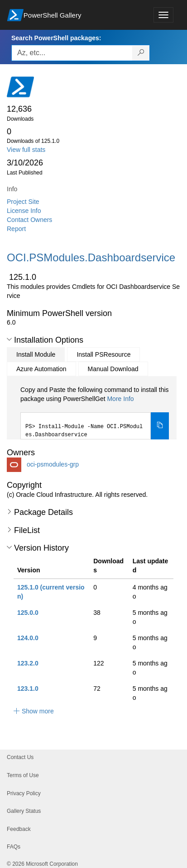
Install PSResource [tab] (103, 354)
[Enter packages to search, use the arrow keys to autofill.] (72, 53)
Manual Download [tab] (113, 369)
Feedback (19, 829)
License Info (24, 211)
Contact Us (20, 757)
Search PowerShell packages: (56, 38)
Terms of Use (23, 775)
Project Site (23, 202)
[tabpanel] (95, 412)
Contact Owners (29, 220)
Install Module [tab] (36, 354)
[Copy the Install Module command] (160, 426)
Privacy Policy (24, 793)
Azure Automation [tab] (41, 369)
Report (16, 229)
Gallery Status (24, 811)
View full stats (26, 150)
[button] (9, 340)
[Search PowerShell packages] (141, 53)
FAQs (14, 847)
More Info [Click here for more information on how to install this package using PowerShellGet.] (120, 399)
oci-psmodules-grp (53, 464)
